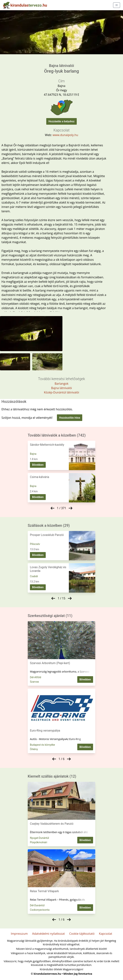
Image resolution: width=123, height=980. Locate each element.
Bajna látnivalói (61, 388)
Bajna (33, 454)
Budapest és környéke (42, 745)
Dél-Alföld (36, 677)
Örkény (34, 749)
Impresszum (19, 934)
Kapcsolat (106, 934)
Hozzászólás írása (70, 418)
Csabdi (34, 576)
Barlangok (61, 384)
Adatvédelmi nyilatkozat (48, 934)
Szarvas (34, 682)
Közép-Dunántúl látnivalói (61, 392)
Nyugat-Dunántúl (39, 838)
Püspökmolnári (39, 842)
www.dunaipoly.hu (65, 135)
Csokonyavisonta (40, 910)
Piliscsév (35, 544)
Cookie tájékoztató (82, 934)
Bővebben (38, 465)
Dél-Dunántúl (37, 905)
